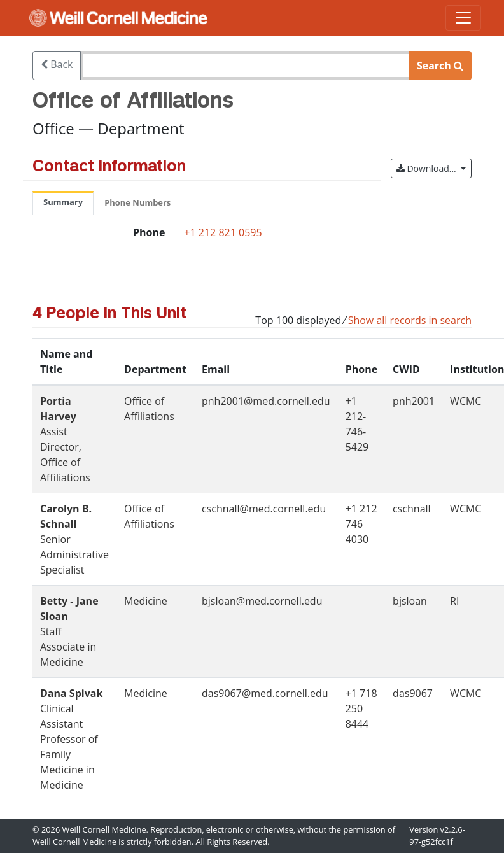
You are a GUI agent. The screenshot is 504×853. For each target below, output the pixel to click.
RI (454, 601)
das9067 (413, 693)
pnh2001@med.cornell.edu (266, 401)
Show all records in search (410, 320)
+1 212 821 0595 (223, 232)
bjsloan (410, 601)
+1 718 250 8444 (361, 708)
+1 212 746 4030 (361, 524)
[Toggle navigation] (463, 18)
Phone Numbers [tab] (137, 202)
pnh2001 (414, 401)
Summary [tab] (63, 202)
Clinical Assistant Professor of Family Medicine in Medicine (71, 739)
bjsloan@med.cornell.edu (262, 601)
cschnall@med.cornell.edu (264, 509)
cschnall (412, 509)
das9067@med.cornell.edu (265, 693)
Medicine (146, 601)
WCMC (465, 401)
